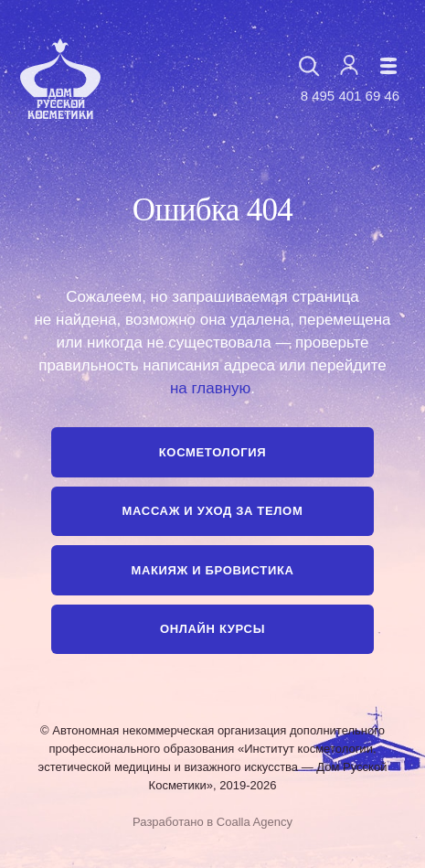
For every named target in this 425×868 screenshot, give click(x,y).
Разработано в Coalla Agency (212, 822)
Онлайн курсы (212, 629)
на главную (210, 388)
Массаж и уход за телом (213, 511)
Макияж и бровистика (212, 570)
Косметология (212, 452)
